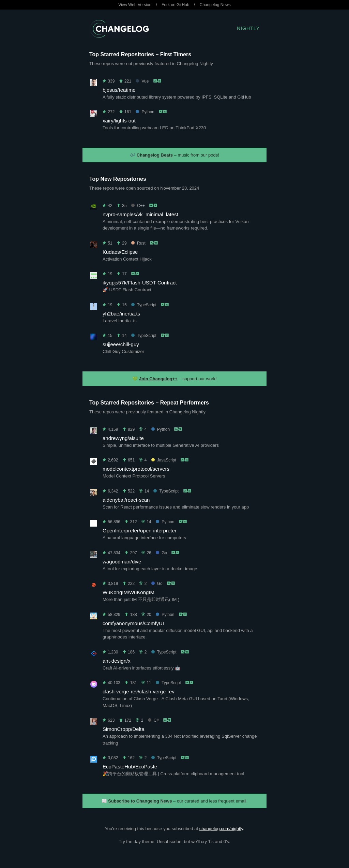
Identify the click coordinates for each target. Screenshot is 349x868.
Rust (138, 243)
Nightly (248, 28)
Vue (142, 81)
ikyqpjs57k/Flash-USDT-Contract (140, 283)
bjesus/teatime (119, 90)
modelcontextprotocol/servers (136, 469)
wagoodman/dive (122, 562)
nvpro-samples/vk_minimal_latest (140, 214)
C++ (138, 206)
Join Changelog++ (158, 379)
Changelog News (215, 5)
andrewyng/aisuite (123, 438)
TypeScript (144, 305)
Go (161, 553)
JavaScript (164, 460)
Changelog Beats (155, 155)
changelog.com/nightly (221, 829)
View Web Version (135, 5)
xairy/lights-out (119, 121)
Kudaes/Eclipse (120, 252)
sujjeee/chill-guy (121, 344)
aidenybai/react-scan (126, 500)
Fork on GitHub (175, 5)
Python (145, 112)
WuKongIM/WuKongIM (128, 592)
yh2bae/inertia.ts (121, 314)
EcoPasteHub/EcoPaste (130, 767)
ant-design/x (117, 661)
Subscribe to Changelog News (140, 801)
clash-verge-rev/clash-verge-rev (139, 692)
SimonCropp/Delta (124, 729)
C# (153, 720)
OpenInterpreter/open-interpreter (140, 531)
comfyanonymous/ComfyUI (133, 623)
